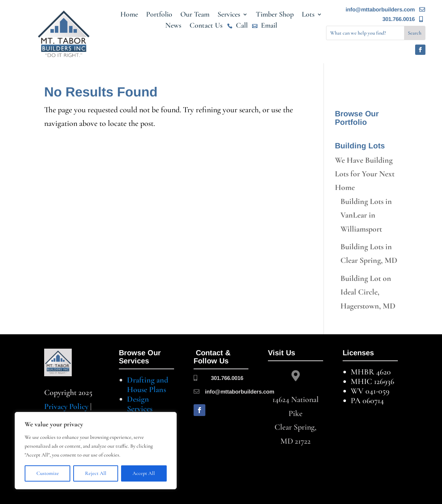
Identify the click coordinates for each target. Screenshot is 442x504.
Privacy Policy (66, 406)
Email (269, 26)
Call (242, 26)
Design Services (140, 404)
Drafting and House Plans (148, 385)
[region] (96, 451)
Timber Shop (275, 15)
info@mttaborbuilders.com (380, 9)
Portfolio (159, 15)
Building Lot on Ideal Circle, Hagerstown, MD (368, 292)
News (173, 26)
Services (229, 15)
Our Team (195, 15)
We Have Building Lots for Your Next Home (365, 174)
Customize (48, 473)
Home (129, 15)
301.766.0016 (399, 19)
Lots (308, 15)
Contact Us (206, 26)
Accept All (144, 473)
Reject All (96, 473)
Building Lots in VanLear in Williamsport (366, 215)
